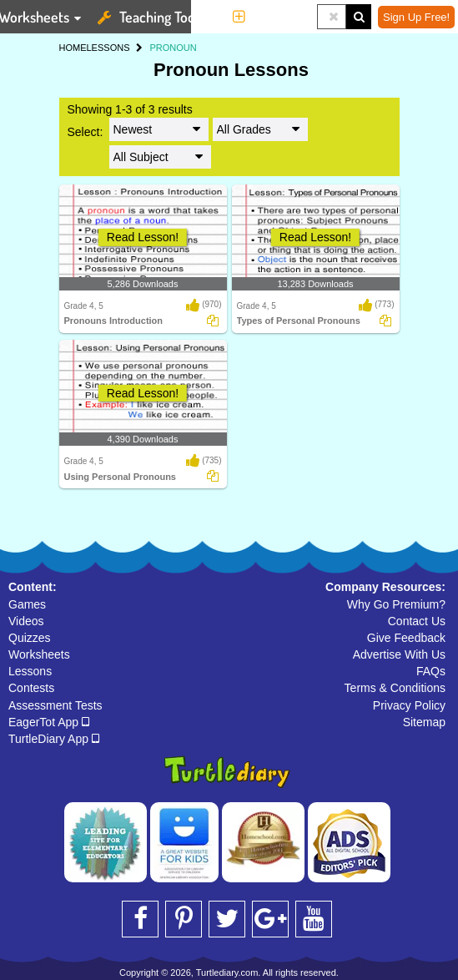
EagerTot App (49, 722)
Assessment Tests (55, 705)
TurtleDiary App (54, 739)
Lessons (30, 671)
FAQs (431, 671)
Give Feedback (406, 638)
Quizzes (30, 638)
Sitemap (424, 722)
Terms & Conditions (395, 688)
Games (27, 604)
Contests (31, 688)
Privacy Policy (409, 705)
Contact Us (417, 621)
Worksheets (39, 654)
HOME (73, 48)
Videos (26, 621)
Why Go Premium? (396, 604)
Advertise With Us (399, 654)
